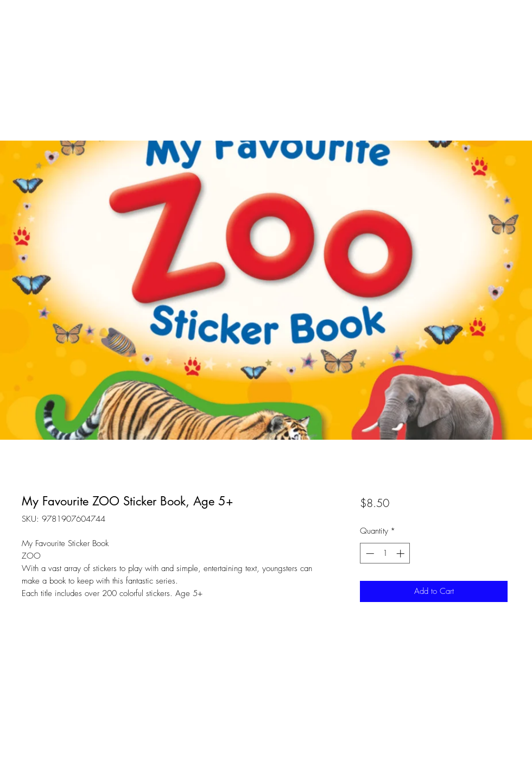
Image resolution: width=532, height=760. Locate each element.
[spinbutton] (385, 553)
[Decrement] (369, 553)
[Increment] (401, 553)
